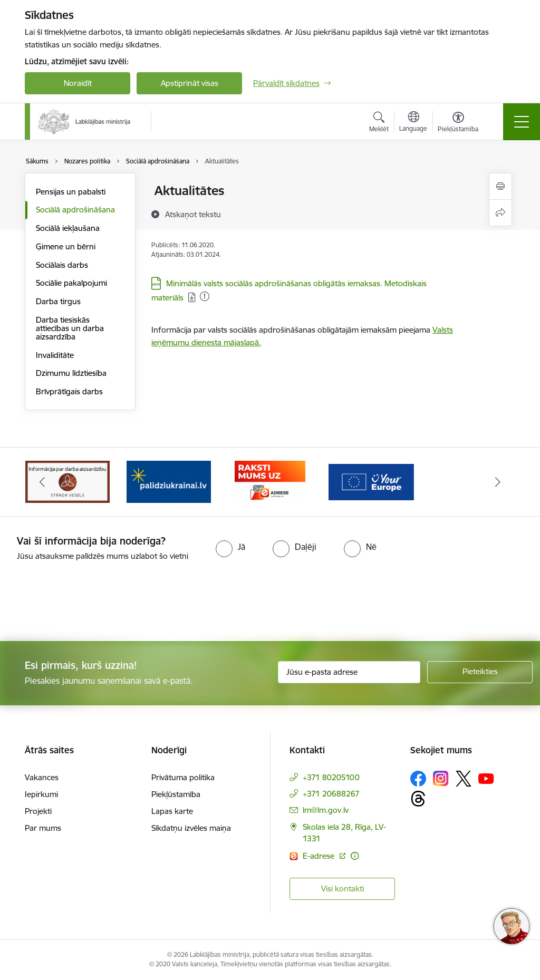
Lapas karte (172, 811)
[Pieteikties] (480, 672)
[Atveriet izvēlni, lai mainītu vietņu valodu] (413, 123)
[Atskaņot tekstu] (193, 214)
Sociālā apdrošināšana (75, 210)
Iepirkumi (41, 794)
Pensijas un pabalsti (71, 192)
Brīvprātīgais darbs (69, 391)
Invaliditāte (55, 355)
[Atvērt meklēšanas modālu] (379, 123)
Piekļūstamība (176, 794)
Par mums (43, 828)
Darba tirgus (58, 301)
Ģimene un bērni (66, 246)
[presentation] (88, 602)
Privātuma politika (183, 777)
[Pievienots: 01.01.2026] (205, 296)
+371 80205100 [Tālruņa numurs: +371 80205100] (331, 777)
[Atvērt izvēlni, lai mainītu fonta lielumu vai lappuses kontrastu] (458, 123)
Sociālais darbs (62, 265)
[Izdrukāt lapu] (500, 186)
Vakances (42, 777)
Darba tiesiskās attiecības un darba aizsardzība (70, 328)
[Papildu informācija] (355, 856)
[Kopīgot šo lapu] (500, 213)
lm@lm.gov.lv (326, 810)
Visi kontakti (343, 889)
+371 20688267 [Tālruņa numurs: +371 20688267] (331, 794)
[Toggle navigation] (522, 122)
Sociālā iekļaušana (68, 228)
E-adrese (320, 856)
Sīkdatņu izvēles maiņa (191, 828)
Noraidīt (78, 83)
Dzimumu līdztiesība (71, 373)
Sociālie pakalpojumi (71, 283)
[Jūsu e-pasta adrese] (349, 672)
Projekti (38, 811)
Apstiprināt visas (190, 83)
